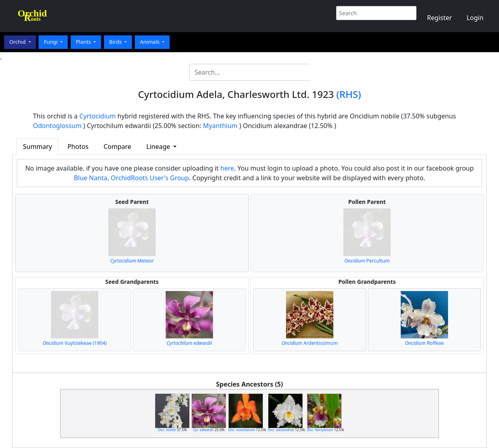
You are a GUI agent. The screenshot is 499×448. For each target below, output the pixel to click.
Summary (37, 147)
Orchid (18, 42)
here (227, 168)
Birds (116, 42)
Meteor (132, 261)
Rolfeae (424, 343)
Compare (117, 147)
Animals (150, 42)
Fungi (51, 42)
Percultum (367, 261)
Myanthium (220, 126)
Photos (78, 147)
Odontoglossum (57, 126)
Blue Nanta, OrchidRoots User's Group (131, 178)
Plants (84, 42)
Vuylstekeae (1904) (75, 343)
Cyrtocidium (98, 116)
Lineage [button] (159, 147)
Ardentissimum (310, 343)
